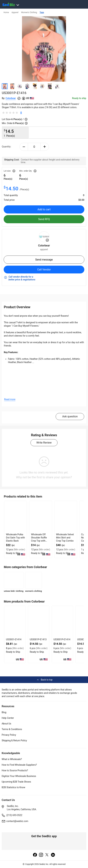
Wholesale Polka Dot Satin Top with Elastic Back (15, 538)
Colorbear (11, 98)
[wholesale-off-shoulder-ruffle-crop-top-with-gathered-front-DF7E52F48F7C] (40, 517)
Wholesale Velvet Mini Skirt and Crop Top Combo (65, 538)
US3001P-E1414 (62, 639)
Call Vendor (44, 270)
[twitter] (47, 855)
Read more (10, 399)
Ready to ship (79, 98)
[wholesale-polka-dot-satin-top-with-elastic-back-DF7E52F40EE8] (15, 517)
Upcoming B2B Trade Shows (16, 782)
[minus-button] (24, 147)
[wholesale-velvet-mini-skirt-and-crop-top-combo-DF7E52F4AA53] (66, 517)
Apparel (15, 12)
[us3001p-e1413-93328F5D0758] (38, 622)
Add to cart (44, 209)
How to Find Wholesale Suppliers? (19, 765)
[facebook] (35, 855)
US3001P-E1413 (38, 639)
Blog (4, 712)
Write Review (44, 443)
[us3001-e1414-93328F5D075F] (15, 622)
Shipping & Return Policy (14, 740)
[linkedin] (53, 855)
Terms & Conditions (12, 729)
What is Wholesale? (12, 759)
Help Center (8, 718)
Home (6, 12)
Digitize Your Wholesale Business (19, 776)
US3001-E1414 (14, 639)
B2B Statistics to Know (13, 787)
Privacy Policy (9, 735)
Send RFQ (44, 219)
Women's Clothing (29, 12)
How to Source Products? (15, 770)
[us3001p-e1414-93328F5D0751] (62, 622)
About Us (6, 724)
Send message (44, 260)
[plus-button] (45, 147)
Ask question (70, 416)
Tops (42, 12)
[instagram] (41, 855)
